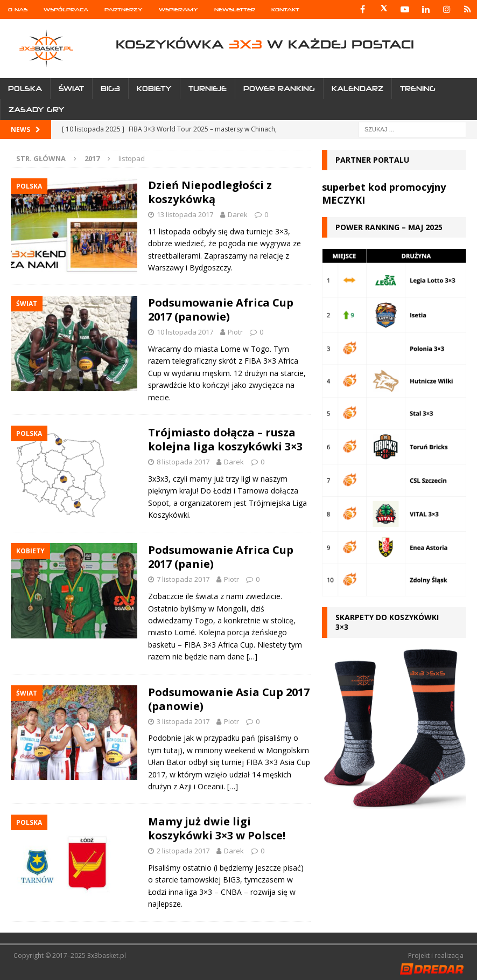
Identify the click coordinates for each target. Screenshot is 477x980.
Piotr (235, 332)
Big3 (110, 89)
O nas (18, 9)
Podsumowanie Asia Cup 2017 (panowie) (229, 699)
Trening (418, 89)
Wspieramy (178, 9)
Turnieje (208, 89)
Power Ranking (279, 89)
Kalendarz (357, 89)
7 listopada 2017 (183, 579)
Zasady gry (37, 110)
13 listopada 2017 (185, 214)
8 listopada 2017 (183, 462)
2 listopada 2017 (183, 851)
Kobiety (154, 89)
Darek (238, 214)
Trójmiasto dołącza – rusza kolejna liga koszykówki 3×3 (225, 439)
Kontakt (285, 9)
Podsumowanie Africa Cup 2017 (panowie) (221, 310)
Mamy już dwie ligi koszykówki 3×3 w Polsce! (217, 828)
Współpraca (66, 9)
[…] (252, 656)
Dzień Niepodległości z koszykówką (210, 192)
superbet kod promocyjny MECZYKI (384, 193)
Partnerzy (124, 9)
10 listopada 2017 (185, 332)
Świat (71, 89)
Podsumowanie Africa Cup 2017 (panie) (221, 557)
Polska (25, 89)
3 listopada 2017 (183, 721)
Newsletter (235, 9)
